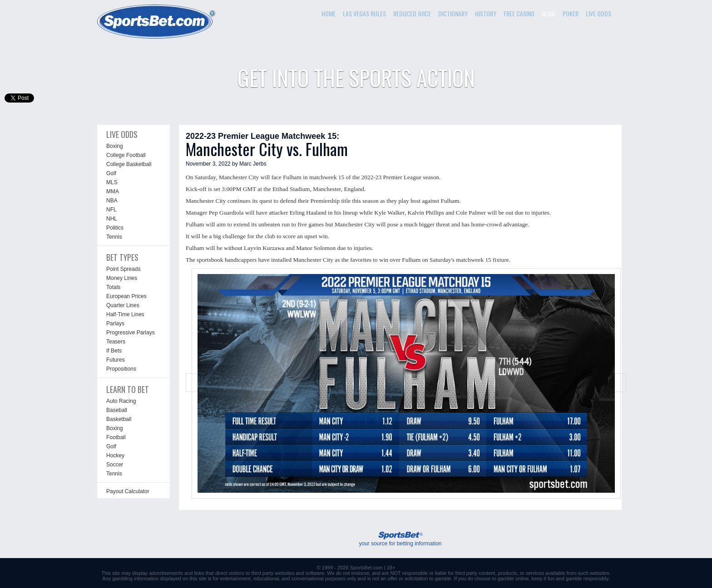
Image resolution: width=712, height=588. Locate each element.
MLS (112, 182)
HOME (329, 13)
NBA (112, 201)
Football (116, 437)
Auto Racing (121, 401)
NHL (112, 219)
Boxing (115, 146)
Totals (113, 287)
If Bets (114, 351)
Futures (116, 360)
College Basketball (129, 164)
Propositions (121, 369)
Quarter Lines (123, 305)
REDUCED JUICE (412, 13)
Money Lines (122, 278)
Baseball (117, 410)
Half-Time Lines (125, 314)
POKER (571, 13)
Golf (111, 173)
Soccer (115, 465)
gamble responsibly (587, 578)
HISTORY (486, 13)
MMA (113, 191)
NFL (111, 210)
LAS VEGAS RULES (364, 13)
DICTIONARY (453, 13)
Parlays (115, 323)
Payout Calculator (128, 491)
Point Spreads (123, 269)
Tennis (114, 237)
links (199, 573)
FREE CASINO (519, 13)
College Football (126, 155)
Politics (115, 228)
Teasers (116, 342)
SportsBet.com (366, 568)
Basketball (119, 419)
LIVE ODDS (598, 13)
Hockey (115, 456)
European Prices (126, 296)
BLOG (549, 13)
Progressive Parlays (131, 333)
